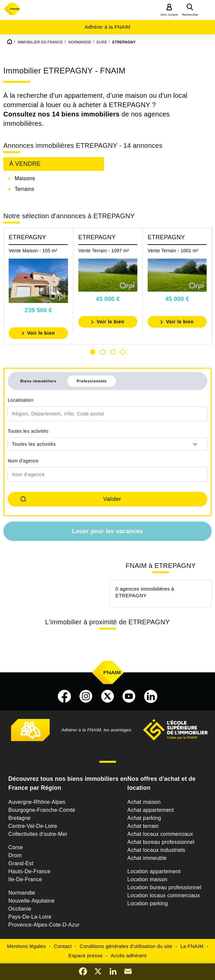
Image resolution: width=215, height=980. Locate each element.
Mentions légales (26, 946)
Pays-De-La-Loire (30, 917)
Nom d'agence (23, 461)
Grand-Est (21, 863)
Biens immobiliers (38, 381)
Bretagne (19, 818)
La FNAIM (192, 946)
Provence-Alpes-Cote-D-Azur (44, 925)
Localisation (20, 400)
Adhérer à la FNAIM (107, 27)
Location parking (147, 903)
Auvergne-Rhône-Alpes (37, 802)
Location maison (147, 879)
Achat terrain (143, 826)
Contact (63, 946)
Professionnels (92, 381)
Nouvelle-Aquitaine (31, 901)
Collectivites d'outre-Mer (38, 834)
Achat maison (144, 802)
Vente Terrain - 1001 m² (173, 251)
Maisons (25, 178)
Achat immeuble (147, 858)
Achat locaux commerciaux (160, 834)
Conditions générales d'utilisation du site (126, 946)
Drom (15, 855)
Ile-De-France (25, 879)
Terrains (24, 189)
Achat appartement (150, 810)
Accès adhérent (129, 955)
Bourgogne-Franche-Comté (42, 810)
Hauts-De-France (29, 871)
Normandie (22, 893)
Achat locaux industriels (156, 850)
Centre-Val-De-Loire (33, 826)
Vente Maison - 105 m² (33, 251)
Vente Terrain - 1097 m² (104, 251)
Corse (16, 847)
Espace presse (85, 955)
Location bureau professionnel (164, 887)
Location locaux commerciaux (164, 895)
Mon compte (169, 15)
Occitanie (20, 909)
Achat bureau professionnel (161, 842)
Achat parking (144, 818)
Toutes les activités (28, 431)
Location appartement (154, 871)
